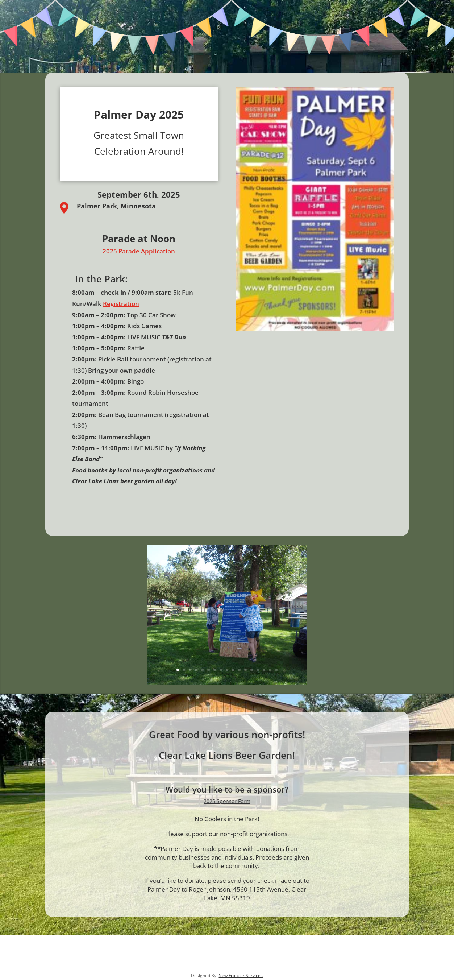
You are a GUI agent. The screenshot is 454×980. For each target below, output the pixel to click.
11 (239, 670)
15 (264, 670)
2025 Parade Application (139, 251)
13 (252, 670)
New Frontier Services (241, 975)
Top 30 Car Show (151, 315)
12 (245, 670)
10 (233, 670)
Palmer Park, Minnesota (116, 206)
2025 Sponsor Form (227, 801)
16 (270, 670)
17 (276, 670)
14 (258, 670)
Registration (121, 304)
